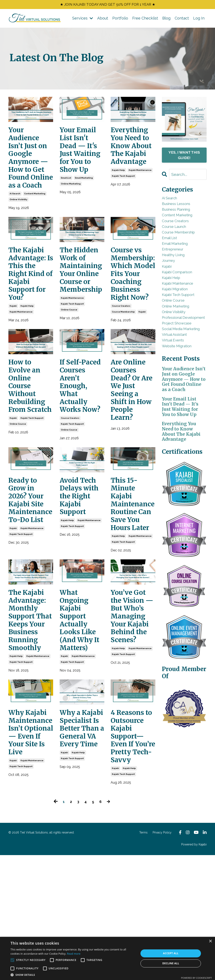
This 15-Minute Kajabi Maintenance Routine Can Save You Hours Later (133, 576)
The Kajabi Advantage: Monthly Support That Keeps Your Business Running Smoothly (30, 710)
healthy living (176, 272)
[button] (73, 975)
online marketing (71, 201)
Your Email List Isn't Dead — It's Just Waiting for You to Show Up (81, 159)
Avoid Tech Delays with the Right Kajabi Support (82, 562)
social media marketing (175, 374)
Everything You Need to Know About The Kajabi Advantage (133, 155)
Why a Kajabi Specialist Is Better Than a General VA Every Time (81, 839)
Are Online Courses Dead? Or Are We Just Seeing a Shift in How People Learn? (133, 432)
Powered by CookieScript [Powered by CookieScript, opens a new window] (196, 978)
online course (69, 336)
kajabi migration (178, 314)
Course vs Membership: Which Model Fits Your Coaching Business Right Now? (133, 302)
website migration (181, 399)
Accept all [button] (171, 953)
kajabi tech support (123, 192)
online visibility (18, 219)
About (103, 19)
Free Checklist (145, 19)
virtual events (176, 392)
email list (66, 195)
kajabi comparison (181, 293)
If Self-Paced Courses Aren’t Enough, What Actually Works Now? (75, 436)
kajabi (13, 334)
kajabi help (118, 186)
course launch (178, 237)
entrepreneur (176, 265)
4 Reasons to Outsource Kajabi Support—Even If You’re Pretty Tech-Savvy (133, 848)
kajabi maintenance (140, 186)
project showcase (180, 364)
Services (83, 19)
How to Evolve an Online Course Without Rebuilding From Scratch (29, 432)
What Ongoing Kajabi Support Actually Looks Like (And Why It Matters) (81, 705)
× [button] (210, 941)
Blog (166, 19)
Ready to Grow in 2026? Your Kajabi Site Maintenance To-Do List (31, 567)
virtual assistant (178, 384)
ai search (15, 213)
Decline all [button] (171, 963)
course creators (121, 343)
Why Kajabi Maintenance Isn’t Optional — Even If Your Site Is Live (31, 834)
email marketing (84, 195)
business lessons (181, 209)
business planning (181, 216)
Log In (199, 19)
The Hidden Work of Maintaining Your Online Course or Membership (82, 293)
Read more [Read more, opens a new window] (74, 954)
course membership (123, 349)
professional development (176, 353)
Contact (182, 19)
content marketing (35, 213)
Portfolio (120, 19)
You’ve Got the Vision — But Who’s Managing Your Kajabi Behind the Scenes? (132, 705)
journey (170, 279)
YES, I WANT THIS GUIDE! (184, 157)
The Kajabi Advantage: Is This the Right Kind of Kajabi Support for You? (30, 298)
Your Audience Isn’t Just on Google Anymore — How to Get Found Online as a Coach (29, 168)
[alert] (107, 958)
